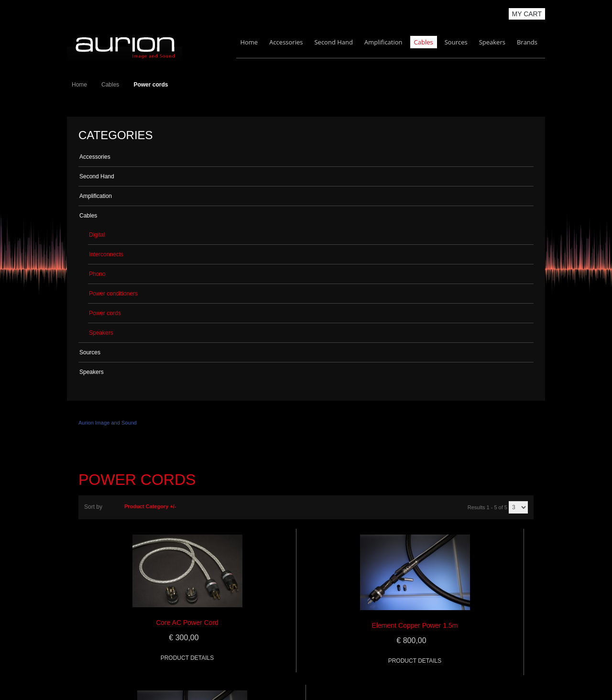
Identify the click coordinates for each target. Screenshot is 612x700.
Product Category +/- (150, 506)
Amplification (383, 42)
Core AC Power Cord (187, 623)
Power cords (105, 313)
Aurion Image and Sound (108, 423)
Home (249, 42)
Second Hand (333, 42)
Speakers (492, 42)
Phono (97, 274)
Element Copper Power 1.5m (415, 625)
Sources (456, 42)
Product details (187, 658)
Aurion (125, 46)
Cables (424, 42)
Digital (97, 235)
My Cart (527, 14)
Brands (527, 42)
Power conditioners (113, 294)
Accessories (286, 42)
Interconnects (106, 254)
